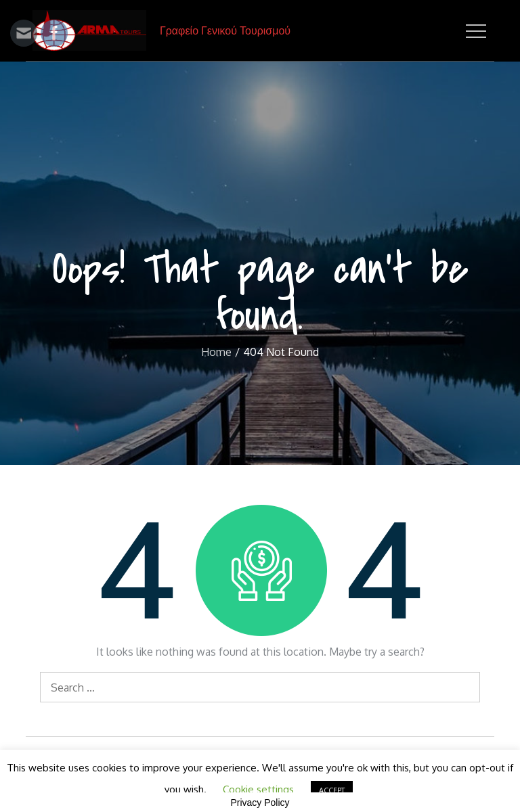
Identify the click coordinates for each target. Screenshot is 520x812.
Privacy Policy (260, 803)
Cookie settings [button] (258, 789)
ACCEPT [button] (332, 790)
